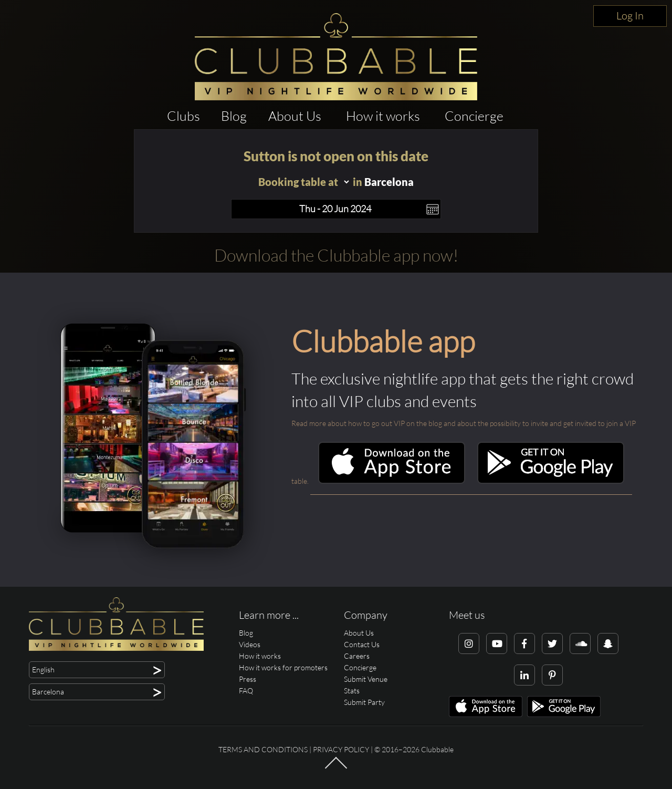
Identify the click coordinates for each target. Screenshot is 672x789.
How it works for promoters (283, 667)
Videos (250, 644)
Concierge (474, 116)
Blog (234, 116)
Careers (357, 656)
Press (248, 679)
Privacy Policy (341, 749)
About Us (295, 116)
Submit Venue (366, 679)
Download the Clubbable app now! (336, 255)
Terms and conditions (263, 749)
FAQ (246, 691)
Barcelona (389, 182)
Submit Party (364, 702)
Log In (630, 15)
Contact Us (362, 644)
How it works (383, 116)
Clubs (183, 116)
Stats (352, 691)
